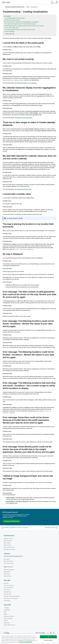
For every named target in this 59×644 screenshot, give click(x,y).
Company (6, 608)
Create (28, 7)
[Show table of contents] (3, 7)
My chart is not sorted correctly (12, 20)
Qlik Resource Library (9, 549)
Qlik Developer (8, 541)
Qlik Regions (7, 601)
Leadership (7, 610)
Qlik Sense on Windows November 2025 (15, 7)
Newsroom (7, 623)
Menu (57, 3)
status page (11, 271)
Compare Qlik (7, 594)
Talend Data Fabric (9, 563)
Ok (48, 637)
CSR (5, 612)
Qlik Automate (8, 576)
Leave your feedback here (12, 521)
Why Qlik (6, 583)
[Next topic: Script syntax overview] (44, 528)
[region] (29, 639)
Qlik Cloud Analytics (9, 570)
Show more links (10, 34)
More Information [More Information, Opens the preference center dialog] (48, 640)
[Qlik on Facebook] (54, 633)
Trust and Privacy (8, 588)
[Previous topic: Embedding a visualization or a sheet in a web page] (15, 528)
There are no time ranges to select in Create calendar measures (20, 24)
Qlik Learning (7, 545)
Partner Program (8, 618)
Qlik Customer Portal (9, 547)
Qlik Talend (7, 559)
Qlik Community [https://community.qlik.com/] (40, 633)
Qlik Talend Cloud (8, 561)
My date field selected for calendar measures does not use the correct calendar (24, 26)
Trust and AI (7, 590)
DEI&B (5, 614)
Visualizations (34, 7)
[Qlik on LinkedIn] (51, 633)
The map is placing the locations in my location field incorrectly (20, 30)
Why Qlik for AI (8, 592)
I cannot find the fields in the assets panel (14, 18)
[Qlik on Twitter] (48, 633)
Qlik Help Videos (8, 539)
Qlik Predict (7, 574)
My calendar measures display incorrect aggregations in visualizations (21, 22)
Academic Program (9, 616)
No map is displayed (9, 32)
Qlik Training (7, 543)
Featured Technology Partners (12, 596)
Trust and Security (9, 585)
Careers (6, 621)
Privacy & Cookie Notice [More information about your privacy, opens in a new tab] (26, 642)
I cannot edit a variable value (11, 28)
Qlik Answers (7, 572)
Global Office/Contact (10, 625)
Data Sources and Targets (11, 598)
